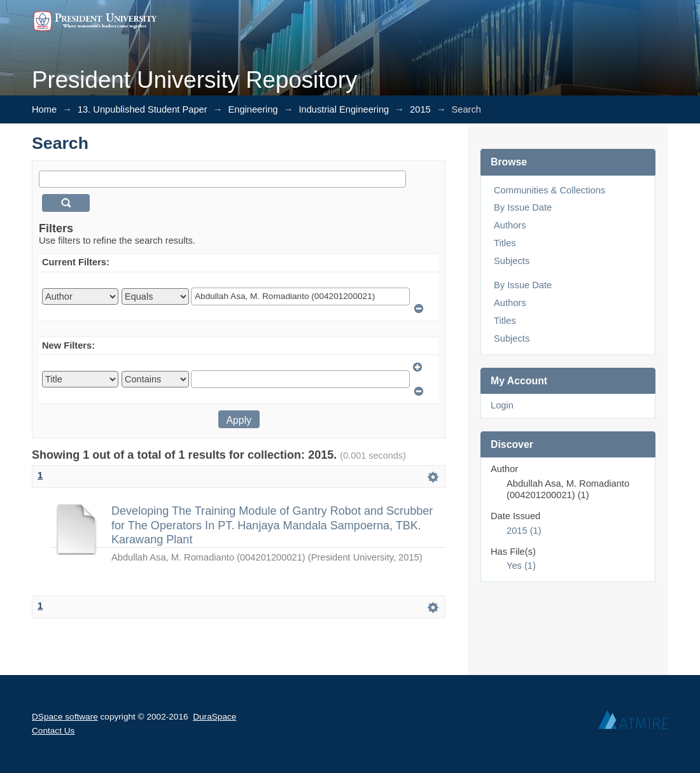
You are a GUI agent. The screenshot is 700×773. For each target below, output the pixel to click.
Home (44, 109)
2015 (420, 109)
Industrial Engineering (344, 109)
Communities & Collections (549, 190)
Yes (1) (521, 566)
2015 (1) (524, 531)
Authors (510, 225)
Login (502, 405)
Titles (505, 243)
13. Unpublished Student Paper (143, 109)
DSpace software (65, 717)
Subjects (512, 261)
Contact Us (53, 731)
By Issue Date (523, 207)
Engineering (253, 109)
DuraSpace (214, 717)
